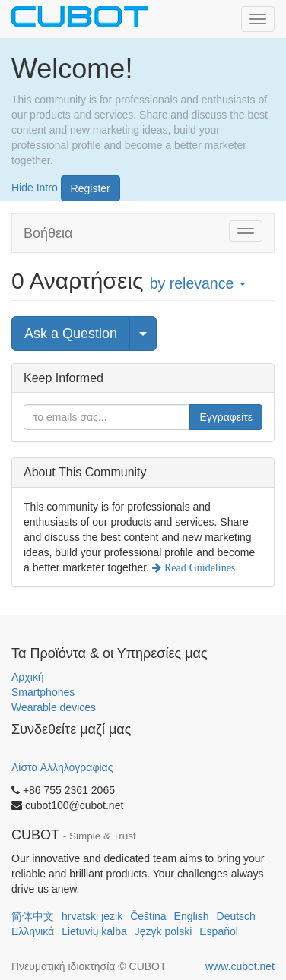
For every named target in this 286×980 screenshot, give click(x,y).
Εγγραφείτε (226, 417)
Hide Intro (35, 187)
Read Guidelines (198, 567)
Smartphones (43, 692)
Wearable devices (54, 707)
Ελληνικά (33, 931)
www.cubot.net (240, 966)
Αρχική (28, 677)
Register (91, 188)
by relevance (198, 283)
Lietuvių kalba (94, 931)
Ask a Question (71, 334)
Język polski (163, 931)
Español (219, 931)
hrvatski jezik (92, 916)
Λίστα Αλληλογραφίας (62, 767)
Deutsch (236, 916)
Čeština (148, 916)
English (192, 916)
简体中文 (33, 916)
